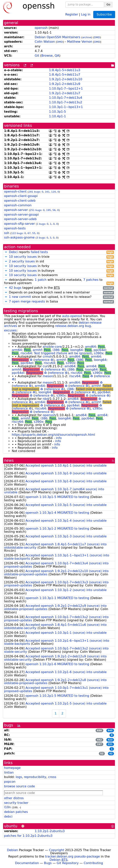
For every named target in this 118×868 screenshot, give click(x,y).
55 (34, 233)
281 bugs (34, 192)
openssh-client (15, 191)
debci (8, 817)
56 (54, 210)
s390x (99, 353)
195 (48, 210)
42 (111, 754)
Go (108, 4)
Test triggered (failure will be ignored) (63, 353)
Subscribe (104, 14)
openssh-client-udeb (20, 201)
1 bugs (41, 224)
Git (37, 56)
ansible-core (52, 347)
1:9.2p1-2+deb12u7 (65, 93)
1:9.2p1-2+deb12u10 (66, 79)
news (9, 460)
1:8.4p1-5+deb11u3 (65, 70)
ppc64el (100, 350)
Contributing (93, 863)
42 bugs (15, 288)
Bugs (48, 863)
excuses (10, 330)
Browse (47, 56)
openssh (41, 28)
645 (110, 731)
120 (53, 192)
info (59, 438)
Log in (86, 14)
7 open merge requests (27, 301)
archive (87, 37)
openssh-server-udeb (20, 219)
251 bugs (36, 210)
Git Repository (68, 863)
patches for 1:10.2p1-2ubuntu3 (28, 836)
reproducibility (35, 777)
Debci (13, 252)
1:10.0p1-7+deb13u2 (66, 102)
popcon (10, 782)
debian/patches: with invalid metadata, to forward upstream (59, 282)
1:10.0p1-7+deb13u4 (66, 98)
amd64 (91, 347)
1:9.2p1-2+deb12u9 (65, 84)
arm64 (17, 350)
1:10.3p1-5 (57, 112)
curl (46, 366)
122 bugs (17, 233)
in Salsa (59, 302)
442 (99, 740)
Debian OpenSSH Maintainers (57, 37)
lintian (9, 772)
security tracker (16, 803)
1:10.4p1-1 (57, 116)
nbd (46, 399)
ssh (7, 233)
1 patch (41, 280)
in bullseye (59, 271)
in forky (59, 266)
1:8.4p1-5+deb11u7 (65, 75)
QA (57, 56)
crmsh (47, 357)
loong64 (77, 350)
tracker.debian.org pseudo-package (72, 856)
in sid (59, 262)
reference (42, 360)
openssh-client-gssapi (21, 196)
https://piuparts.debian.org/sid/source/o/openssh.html (53, 435)
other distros (14, 798)
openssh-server (16, 210)
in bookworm (59, 275)
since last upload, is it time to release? (59, 297)
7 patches (91, 280)
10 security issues (23, 257)
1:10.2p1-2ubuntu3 (50, 831)
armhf (37, 350)
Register (72, 14)
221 (110, 744)
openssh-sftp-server (19, 224)
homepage (12, 768)
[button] (6, 252)
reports (59, 252)
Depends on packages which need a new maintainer (59, 293)
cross (52, 777)
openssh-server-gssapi (21, 215)
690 (99, 731)
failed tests (39, 252)
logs (19, 777)
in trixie (59, 257)
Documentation (27, 863)
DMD (97, 37)
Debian (12, 850)
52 (102, 754)
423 (110, 740)
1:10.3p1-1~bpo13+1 (66, 107)
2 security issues (22, 261)
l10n (7, 807)
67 (29, 233)
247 (99, 744)
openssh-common (18, 205)
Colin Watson (45, 42)
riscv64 (26, 353)
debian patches (16, 812)
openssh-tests (15, 228)
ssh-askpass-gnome (19, 237)
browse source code (19, 786)
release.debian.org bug (73, 326)
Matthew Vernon (80, 42)
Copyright (56, 850)
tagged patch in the (59, 288)
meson (48, 376)
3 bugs (41, 238)
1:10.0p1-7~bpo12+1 (66, 89)
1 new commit (20, 297)
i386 (56, 350)
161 (47, 192)
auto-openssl (72, 316)
